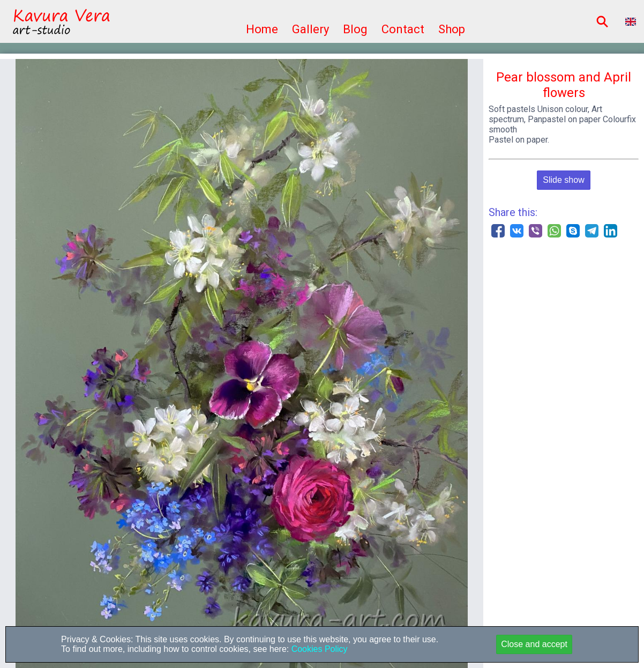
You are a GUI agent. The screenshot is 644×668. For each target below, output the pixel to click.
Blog (355, 29)
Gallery (310, 29)
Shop (452, 29)
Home (262, 29)
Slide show (563, 180)
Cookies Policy (318, 649)
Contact (403, 29)
